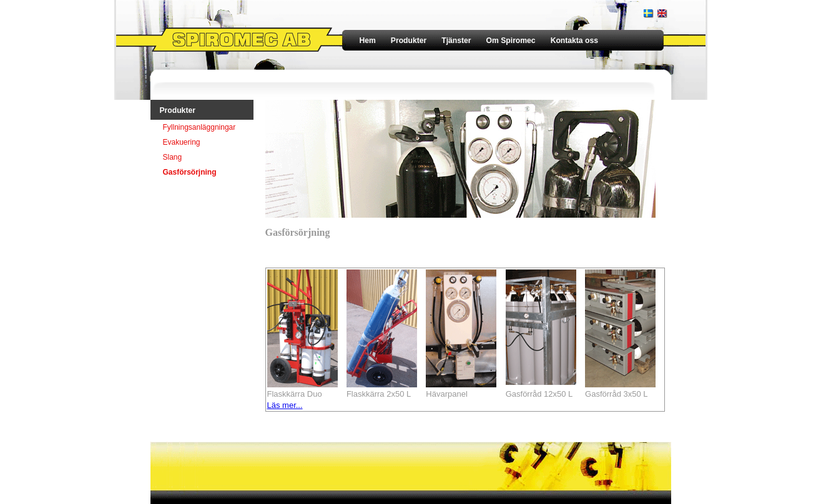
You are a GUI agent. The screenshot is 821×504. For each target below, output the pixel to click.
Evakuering (182, 142)
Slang (173, 157)
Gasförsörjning (190, 172)
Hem (368, 41)
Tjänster (456, 41)
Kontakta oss (574, 41)
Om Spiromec (511, 41)
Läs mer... (285, 405)
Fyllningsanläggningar (199, 127)
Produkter (409, 41)
